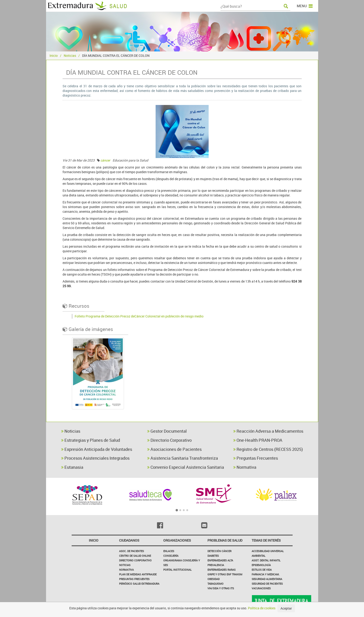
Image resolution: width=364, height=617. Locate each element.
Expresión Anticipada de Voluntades (97, 449)
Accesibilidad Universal (268, 551)
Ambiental (259, 556)
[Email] (204, 525)
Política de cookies (262, 608)
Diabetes (213, 556)
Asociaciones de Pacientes (174, 449)
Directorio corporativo (135, 560)
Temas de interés (266, 540)
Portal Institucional (177, 570)
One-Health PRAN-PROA (258, 440)
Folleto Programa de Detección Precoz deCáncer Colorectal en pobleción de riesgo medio (139, 316)
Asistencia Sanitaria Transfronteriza (183, 458)
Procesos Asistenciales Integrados (95, 458)
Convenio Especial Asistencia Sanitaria (186, 467)
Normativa (245, 467)
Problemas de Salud (225, 540)
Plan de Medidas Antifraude (138, 574)
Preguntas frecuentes (134, 579)
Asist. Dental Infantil (266, 560)
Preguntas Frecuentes (256, 458)
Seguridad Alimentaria (267, 579)
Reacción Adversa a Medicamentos (268, 431)
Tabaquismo (215, 584)
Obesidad (214, 579)
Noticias (70, 56)
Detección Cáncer (219, 551)
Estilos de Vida (262, 570)
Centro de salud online (135, 556)
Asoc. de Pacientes (132, 551)
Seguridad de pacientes (267, 584)
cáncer (105, 160)
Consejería (171, 556)
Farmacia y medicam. (266, 574)
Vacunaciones (261, 588)
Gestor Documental (167, 431)
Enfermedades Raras (222, 570)
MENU (305, 6)
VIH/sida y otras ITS (221, 588)
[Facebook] (160, 525)
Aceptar (286, 608)
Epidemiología (261, 565)
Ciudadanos (129, 540)
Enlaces (169, 551)
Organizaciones (177, 540)
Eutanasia (72, 467)
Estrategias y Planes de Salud (91, 440)
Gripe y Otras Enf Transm (225, 574)
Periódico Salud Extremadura (139, 584)
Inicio (54, 56)
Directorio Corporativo (169, 440)
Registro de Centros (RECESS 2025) (268, 449)
